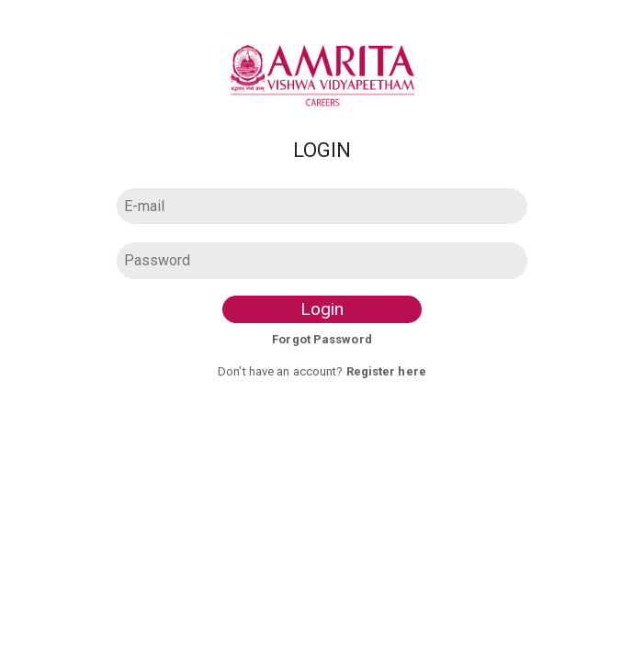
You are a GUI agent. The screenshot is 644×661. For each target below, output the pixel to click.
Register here (386, 371)
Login (322, 309)
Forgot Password (322, 339)
